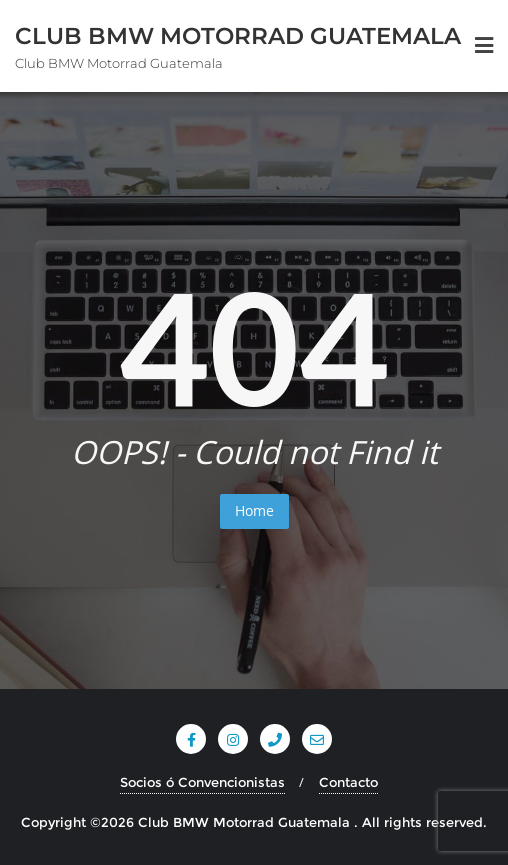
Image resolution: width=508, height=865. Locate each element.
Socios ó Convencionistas (202, 782)
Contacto (348, 782)
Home (254, 510)
